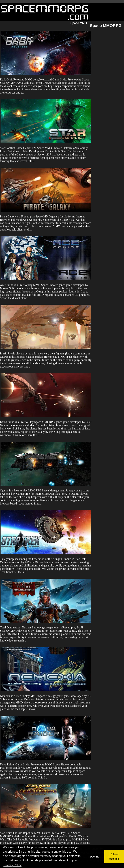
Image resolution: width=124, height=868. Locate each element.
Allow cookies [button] (114, 857)
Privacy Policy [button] (12, 865)
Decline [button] (94, 857)
